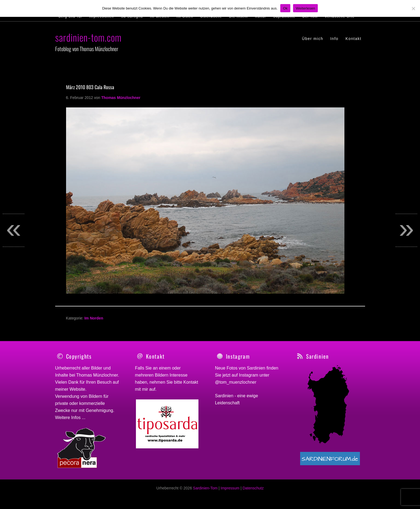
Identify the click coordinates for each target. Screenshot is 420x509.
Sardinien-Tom (205, 491)
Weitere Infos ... (70, 418)
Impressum (230, 491)
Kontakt (191, 382)
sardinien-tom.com (88, 37)
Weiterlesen (305, 8)
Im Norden (94, 318)
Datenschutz (253, 491)
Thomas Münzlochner (97, 375)
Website (77, 389)
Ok (285, 8)
